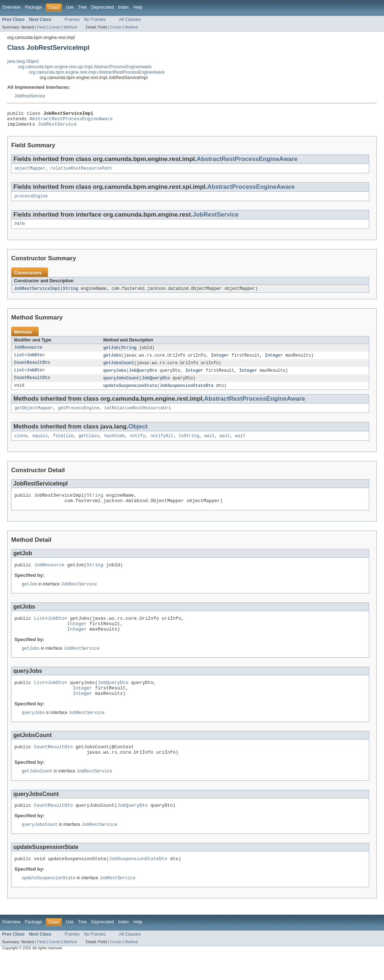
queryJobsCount (121, 386)
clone (21, 445)
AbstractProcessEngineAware (251, 191)
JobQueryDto (143, 378)
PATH (19, 229)
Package (33, 7)
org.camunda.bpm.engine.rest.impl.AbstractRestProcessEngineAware (97, 72)
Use (70, 7)
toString (189, 445)
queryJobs (115, 378)
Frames (72, 19)
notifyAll (162, 445)
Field (41, 27)
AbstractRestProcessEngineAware (71, 121)
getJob (111, 354)
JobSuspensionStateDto (186, 393)
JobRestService (30, 96)
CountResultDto (32, 370)
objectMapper (30, 172)
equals (40, 445)
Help (138, 7)
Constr (54, 27)
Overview (11, 7)
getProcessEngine (79, 417)
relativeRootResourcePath (81, 172)
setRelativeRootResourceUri (138, 417)
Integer (220, 362)
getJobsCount (119, 370)
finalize (63, 445)
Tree (82, 7)
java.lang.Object (23, 61)
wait (209, 445)
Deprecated (103, 7)
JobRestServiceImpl (37, 294)
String (71, 294)
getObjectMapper (34, 417)
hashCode (115, 445)
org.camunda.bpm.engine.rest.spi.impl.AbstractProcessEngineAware (85, 67)
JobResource (28, 354)
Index (123, 7)
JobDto (35, 362)
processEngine (31, 201)
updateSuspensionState (130, 393)
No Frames (95, 19)
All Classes (130, 19)
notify (138, 445)
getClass (89, 445)
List (19, 362)
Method (70, 27)
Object (138, 435)
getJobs (112, 362)
